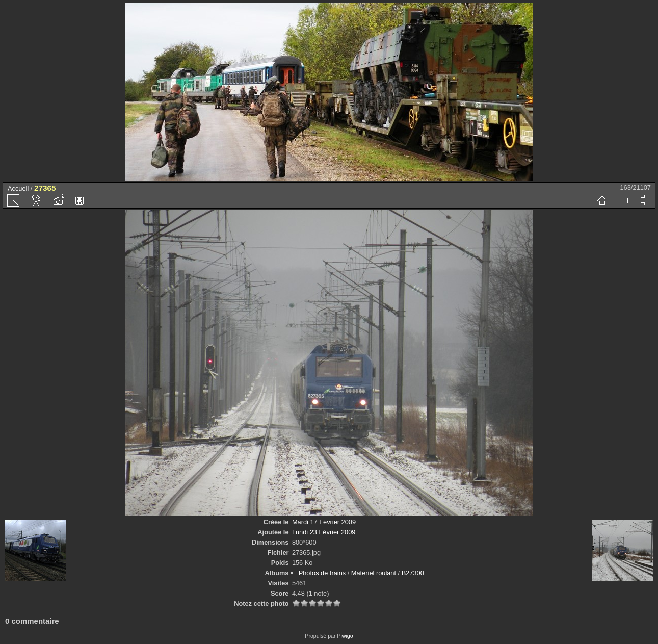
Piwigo (345, 636)
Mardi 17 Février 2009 (324, 522)
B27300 (413, 573)
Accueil (18, 188)
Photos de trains (322, 573)
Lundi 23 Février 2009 (324, 532)
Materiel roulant (374, 573)
